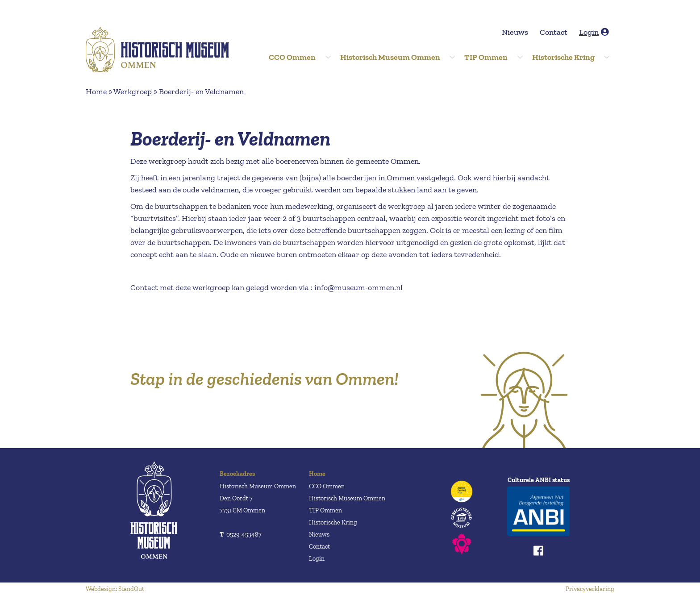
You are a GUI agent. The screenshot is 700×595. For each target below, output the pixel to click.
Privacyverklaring (590, 589)
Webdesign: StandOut (115, 589)
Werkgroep (133, 92)
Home (96, 92)
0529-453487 (241, 535)
